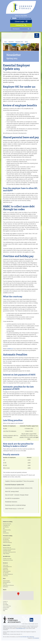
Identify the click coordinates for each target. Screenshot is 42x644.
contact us (10, 349)
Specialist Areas (7, 556)
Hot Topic (5, 584)
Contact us (21, 25)
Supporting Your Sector (8, 560)
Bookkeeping (6, 533)
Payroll (5, 531)
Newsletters (11, 42)
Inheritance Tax (6, 541)
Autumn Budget (6, 581)
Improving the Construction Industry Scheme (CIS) (19, 488)
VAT (4, 528)
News (6, 42)
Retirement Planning (7, 542)
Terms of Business (7, 606)
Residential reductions (11, 502)
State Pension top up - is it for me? (15, 509)
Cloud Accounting (7, 530)
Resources (5, 563)
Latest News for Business (8, 585)
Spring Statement (7, 582)
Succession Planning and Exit (9, 552)
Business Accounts (7, 524)
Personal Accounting (8, 536)
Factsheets (5, 568)
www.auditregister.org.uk (21, 628)
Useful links (5, 576)
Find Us (5, 590)
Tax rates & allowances (8, 574)
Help (4, 611)
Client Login (21, 21)
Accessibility (6, 605)
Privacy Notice (6, 608)
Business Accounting (8, 522)
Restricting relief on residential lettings (15, 505)
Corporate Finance (7, 551)
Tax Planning (6, 527)
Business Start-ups (7, 548)
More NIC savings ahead (12, 491)
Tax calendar (6, 573)
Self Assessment (7, 538)
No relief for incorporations (12, 498)
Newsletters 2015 (19, 42)
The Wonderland (36, 638)
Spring (26, 42)
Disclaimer (5, 609)
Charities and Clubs (7, 559)
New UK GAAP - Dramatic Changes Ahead (17, 495)
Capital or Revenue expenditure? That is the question (20, 481)
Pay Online (24, 16)
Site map (5, 603)
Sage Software (6, 554)
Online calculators (7, 571)
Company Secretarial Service (9, 549)
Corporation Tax (6, 525)
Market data (6, 570)
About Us (18, 16)
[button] (18, 594)
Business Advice (7, 545)
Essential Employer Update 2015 (15, 485)
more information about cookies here (27, 637)
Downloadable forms (7, 567)
